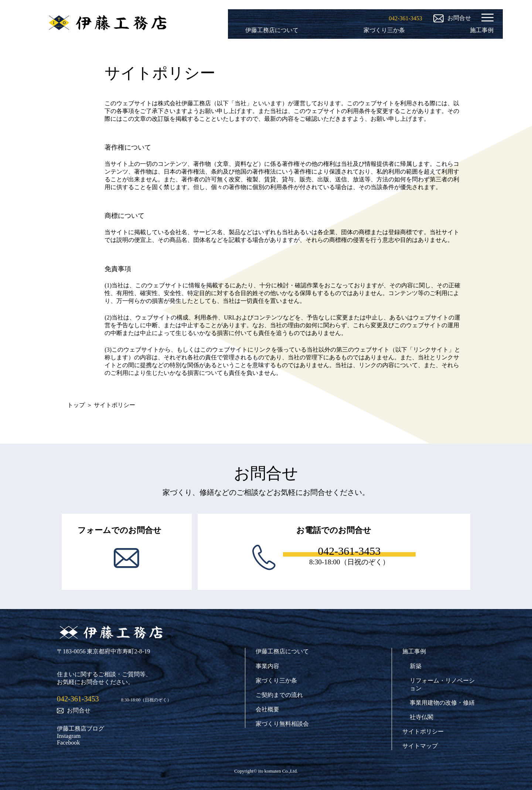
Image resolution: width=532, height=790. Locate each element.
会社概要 (267, 709)
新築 (416, 666)
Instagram (69, 736)
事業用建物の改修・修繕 (442, 703)
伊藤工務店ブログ (81, 729)
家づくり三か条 (384, 30)
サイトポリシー (423, 731)
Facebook (68, 743)
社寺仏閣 (422, 717)
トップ (76, 405)
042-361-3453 (78, 699)
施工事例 (482, 30)
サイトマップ (420, 746)
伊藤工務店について (272, 30)
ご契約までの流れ (279, 695)
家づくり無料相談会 (282, 724)
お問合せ (74, 710)
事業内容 (267, 666)
